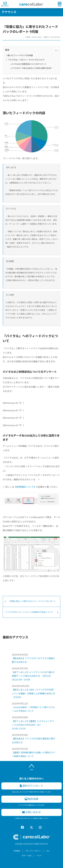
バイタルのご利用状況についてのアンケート (29, 64)
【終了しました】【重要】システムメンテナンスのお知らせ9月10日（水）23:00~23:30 (33, 725)
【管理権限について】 (25, 487)
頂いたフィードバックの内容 (20, 56)
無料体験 (32, 799)
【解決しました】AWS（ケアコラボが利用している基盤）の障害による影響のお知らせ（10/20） (33, 694)
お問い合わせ (32, 812)
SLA (48, 851)
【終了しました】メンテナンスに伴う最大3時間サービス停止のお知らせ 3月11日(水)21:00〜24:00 (33, 676)
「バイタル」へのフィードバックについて (26, 60)
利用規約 (17, 851)
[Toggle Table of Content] (55, 51)
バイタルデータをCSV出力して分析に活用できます (32, 68)
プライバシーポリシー (33, 851)
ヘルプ (39, 856)
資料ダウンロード (31, 786)
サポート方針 (27, 856)
